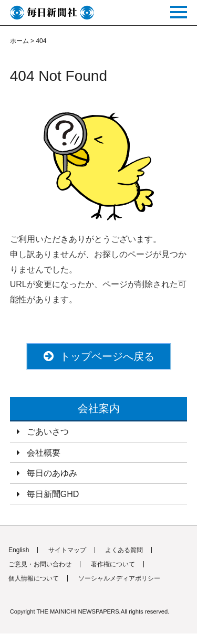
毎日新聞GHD (53, 494)
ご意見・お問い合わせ (40, 564)
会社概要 (44, 453)
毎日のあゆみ (52, 473)
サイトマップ (67, 550)
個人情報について (34, 578)
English (19, 550)
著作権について (113, 564)
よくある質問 (124, 550)
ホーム (19, 41)
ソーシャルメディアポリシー (119, 578)
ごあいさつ (48, 432)
